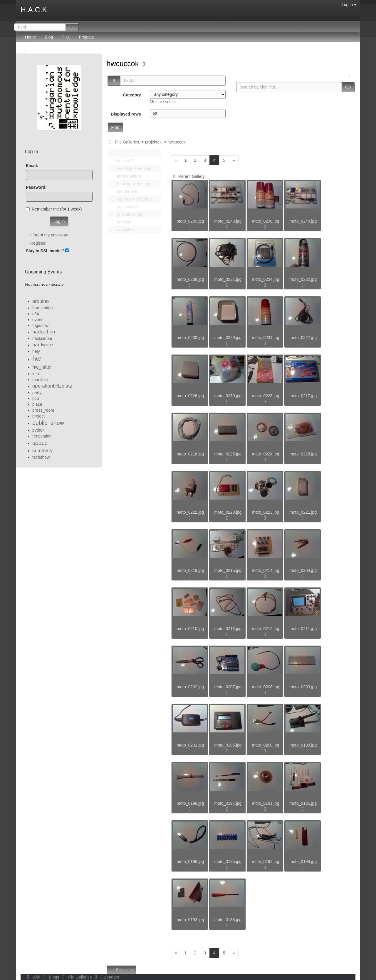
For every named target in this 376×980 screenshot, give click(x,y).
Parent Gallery (188, 176)
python (38, 430)
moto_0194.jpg (303, 862)
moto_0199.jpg (303, 745)
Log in (349, 5)
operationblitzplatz (52, 386)
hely (36, 351)
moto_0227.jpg (303, 338)
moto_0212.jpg (266, 629)
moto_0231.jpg (266, 338)
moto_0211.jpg (303, 629)
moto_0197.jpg (228, 803)
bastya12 (121, 161)
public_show (48, 423)
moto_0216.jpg (190, 454)
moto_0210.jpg (190, 629)
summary (42, 451)
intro (36, 374)
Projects (86, 37)
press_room (43, 410)
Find (115, 127)
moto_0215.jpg (228, 570)
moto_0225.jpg (228, 454)
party (37, 393)
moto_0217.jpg (303, 396)
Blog (49, 37)
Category (132, 95)
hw (37, 359)
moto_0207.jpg (228, 687)
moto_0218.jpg (303, 454)
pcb (36, 398)
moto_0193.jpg (190, 920)
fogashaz (41, 325)
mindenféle (123, 191)
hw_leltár (42, 367)
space (40, 443)
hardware (43, 345)
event (37, 320)
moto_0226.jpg (190, 396)
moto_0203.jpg (303, 687)
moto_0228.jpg (266, 396)
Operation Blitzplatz (131, 199)
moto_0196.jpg (190, 862)
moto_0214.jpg (266, 570)
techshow (41, 457)
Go (348, 87)
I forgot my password (49, 235)
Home (30, 37)
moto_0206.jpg (228, 745)
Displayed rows (126, 114)
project (38, 416)
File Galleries (127, 142)
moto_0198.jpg (190, 803)
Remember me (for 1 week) (54, 209)
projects (120, 222)
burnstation (42, 308)
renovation (42, 436)
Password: (36, 187)
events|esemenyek (130, 168)
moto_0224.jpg (266, 454)
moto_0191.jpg (266, 803)
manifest (40, 380)
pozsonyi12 (123, 207)
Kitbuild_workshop (129, 184)
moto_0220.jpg (228, 512)
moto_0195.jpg (228, 862)
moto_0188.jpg (228, 920)
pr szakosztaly (126, 214)
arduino (41, 301)
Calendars (106, 977)
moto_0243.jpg (228, 221)
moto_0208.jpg (266, 687)
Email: (32, 166)
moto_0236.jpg (266, 221)
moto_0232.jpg (303, 279)
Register (38, 243)
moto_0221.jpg (303, 512)
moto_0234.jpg (266, 279)
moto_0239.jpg (190, 221)
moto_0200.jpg (266, 745)
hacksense (42, 338)
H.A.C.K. (35, 10)
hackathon (44, 332)
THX (66, 37)
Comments (122, 970)
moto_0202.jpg (190, 687)
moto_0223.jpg (266, 512)
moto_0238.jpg (190, 279)
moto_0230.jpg (228, 396)
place (37, 404)
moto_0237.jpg (228, 279)
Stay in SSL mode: (44, 251)
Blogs (51, 977)
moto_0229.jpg (228, 338)
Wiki (33, 977)
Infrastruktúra (125, 176)
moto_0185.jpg (303, 803)
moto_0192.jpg (266, 862)
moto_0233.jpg (190, 338)
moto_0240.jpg (303, 221)
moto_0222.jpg (190, 512)
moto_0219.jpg (190, 570)
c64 (36, 314)
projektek (153, 142)
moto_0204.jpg (303, 570)
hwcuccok (124, 64)
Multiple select (163, 102)
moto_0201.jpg (190, 745)
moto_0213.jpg (228, 629)
